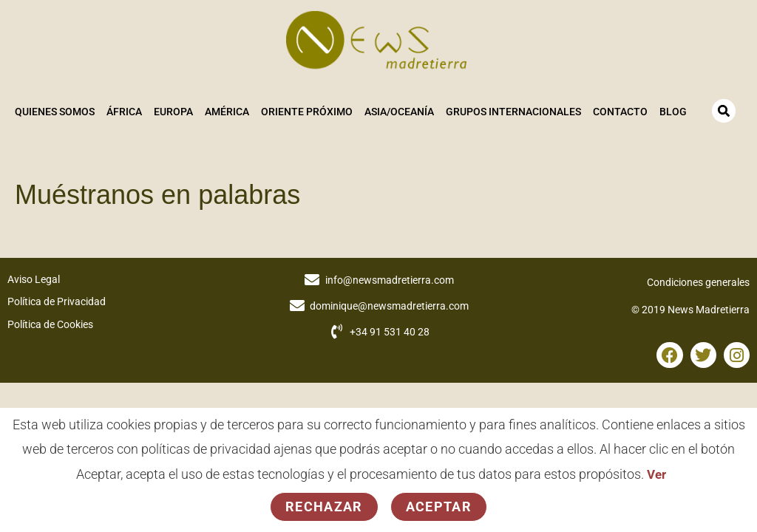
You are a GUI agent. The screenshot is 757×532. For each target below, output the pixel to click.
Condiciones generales (698, 280)
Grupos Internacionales (513, 112)
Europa (173, 112)
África (123, 112)
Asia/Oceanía (398, 112)
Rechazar (324, 507)
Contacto (619, 112)
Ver (657, 474)
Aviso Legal (34, 277)
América (226, 112)
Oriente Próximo (306, 112)
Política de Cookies (50, 322)
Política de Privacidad (57, 300)
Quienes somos (54, 112)
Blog (672, 112)
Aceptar (439, 507)
